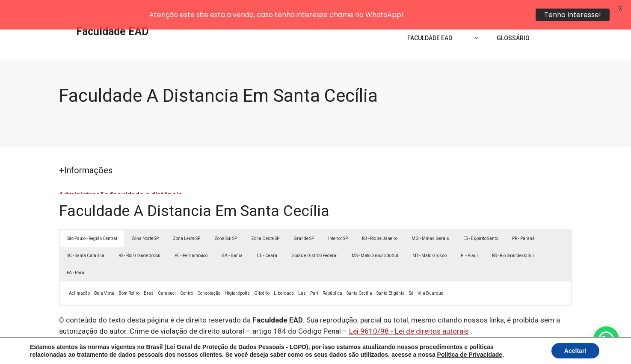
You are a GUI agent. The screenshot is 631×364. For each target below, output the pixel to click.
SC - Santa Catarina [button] (86, 239)
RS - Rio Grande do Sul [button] (139, 239)
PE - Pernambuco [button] (191, 239)
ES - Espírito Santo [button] (481, 222)
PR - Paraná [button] (523, 222)
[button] (606, 339)
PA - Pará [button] (76, 256)
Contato (473, 350)
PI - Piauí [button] (469, 239)
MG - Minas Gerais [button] (430, 222)
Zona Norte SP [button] (145, 222)
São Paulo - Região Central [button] (92, 222)
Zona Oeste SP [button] (265, 222)
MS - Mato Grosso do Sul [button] (375, 239)
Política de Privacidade (375, 350)
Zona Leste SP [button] (187, 222)
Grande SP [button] (304, 222)
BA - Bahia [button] (232, 239)
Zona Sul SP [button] (226, 222)
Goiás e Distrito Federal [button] (314, 239)
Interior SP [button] (338, 222)
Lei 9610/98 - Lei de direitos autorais (409, 314)
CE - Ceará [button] (267, 239)
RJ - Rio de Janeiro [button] (380, 222)
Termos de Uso (434, 350)
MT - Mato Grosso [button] (430, 239)
